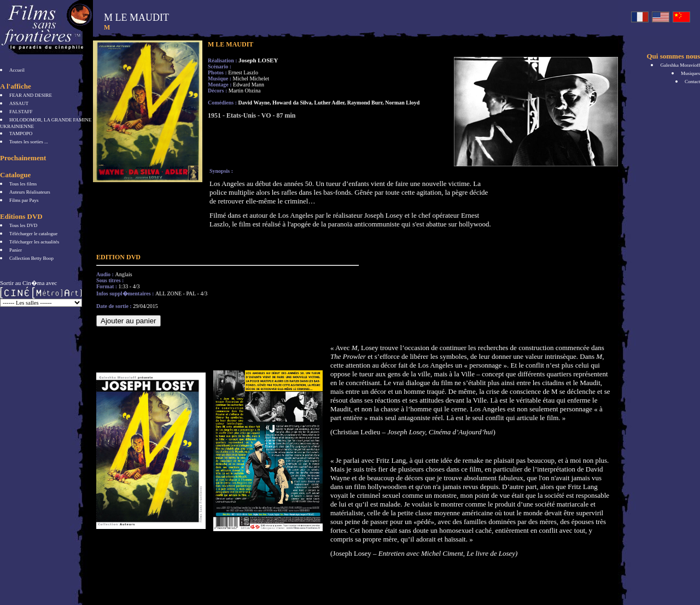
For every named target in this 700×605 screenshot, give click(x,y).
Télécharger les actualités (34, 242)
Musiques (690, 73)
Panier (16, 250)
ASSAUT (19, 103)
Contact (692, 82)
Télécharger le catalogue (33, 234)
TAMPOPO (21, 133)
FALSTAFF (21, 112)
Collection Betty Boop (31, 258)
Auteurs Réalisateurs (30, 192)
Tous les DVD (23, 225)
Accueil (17, 70)
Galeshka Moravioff (680, 65)
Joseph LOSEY (258, 60)
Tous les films (23, 184)
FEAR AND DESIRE (31, 95)
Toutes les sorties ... (29, 142)
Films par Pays (24, 200)
